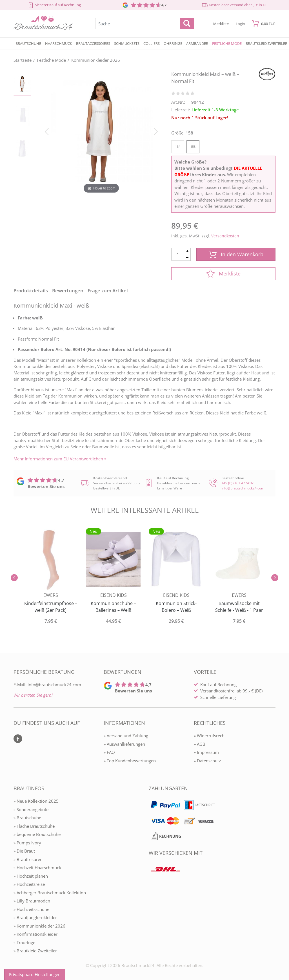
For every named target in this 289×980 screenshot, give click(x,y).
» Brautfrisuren (28, 859)
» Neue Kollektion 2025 (36, 801)
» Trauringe (24, 943)
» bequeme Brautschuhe (37, 834)
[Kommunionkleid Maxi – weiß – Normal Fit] (101, 131)
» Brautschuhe (27, 818)
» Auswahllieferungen (124, 744)
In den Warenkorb (236, 254)
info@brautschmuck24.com (243, 488)
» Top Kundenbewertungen (130, 761)
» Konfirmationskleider (35, 934)
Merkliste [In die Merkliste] (224, 274)
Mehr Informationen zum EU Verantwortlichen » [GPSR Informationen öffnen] (60, 459)
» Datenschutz (207, 761)
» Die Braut (24, 851)
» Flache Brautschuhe (34, 826)
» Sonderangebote (31, 809)
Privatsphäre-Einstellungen (35, 974)
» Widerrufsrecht (210, 736)
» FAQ (109, 752)
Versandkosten (225, 236)
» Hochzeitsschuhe (31, 909)
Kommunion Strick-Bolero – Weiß (176, 607)
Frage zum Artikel (108, 291)
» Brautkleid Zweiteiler (35, 951)
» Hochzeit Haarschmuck (37, 868)
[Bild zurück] (47, 131)
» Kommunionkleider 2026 (39, 926)
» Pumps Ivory (27, 843)
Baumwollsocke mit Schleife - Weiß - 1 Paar (239, 607)
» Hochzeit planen (31, 876)
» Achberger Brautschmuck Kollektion (50, 893)
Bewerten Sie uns (46, 486)
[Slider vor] (275, 578)
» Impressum (206, 752)
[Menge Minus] (187, 258)
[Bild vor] (156, 131)
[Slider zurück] (14, 578)
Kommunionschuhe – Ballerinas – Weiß (113, 607)
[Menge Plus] (187, 251)
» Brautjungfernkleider (35, 917)
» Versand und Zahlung (126, 736)
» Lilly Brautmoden (32, 901)
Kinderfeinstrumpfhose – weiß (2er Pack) (51, 607)
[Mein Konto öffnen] (240, 24)
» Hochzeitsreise (29, 884)
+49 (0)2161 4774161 (238, 483)
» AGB (200, 744)
